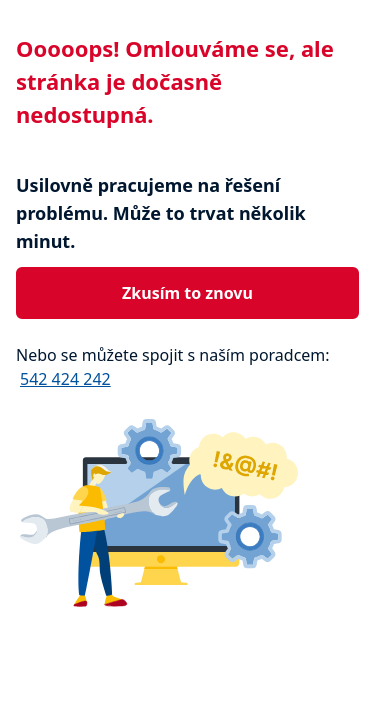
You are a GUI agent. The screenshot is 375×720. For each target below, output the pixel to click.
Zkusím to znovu (187, 293)
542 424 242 (65, 379)
